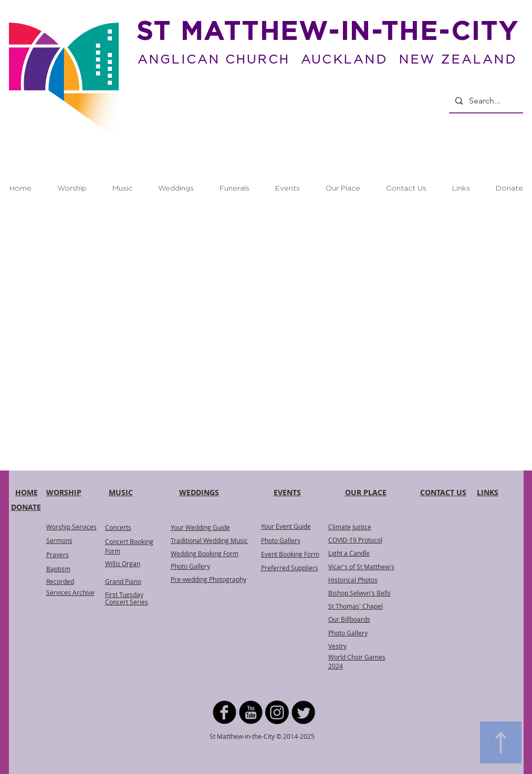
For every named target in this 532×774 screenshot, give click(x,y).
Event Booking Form (290, 554)
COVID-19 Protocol (355, 540)
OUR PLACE (366, 492)
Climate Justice (350, 527)
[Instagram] (277, 712)
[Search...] (485, 101)
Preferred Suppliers (290, 568)
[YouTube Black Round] (251, 712)
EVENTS (287, 492)
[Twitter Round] (303, 712)
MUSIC (121, 492)
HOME (27, 492)
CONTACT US (443, 492)
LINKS (488, 492)
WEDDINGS (199, 492)
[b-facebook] (225, 712)
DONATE (26, 507)
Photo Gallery (281, 540)
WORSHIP (64, 492)
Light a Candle (349, 553)
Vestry (337, 646)
